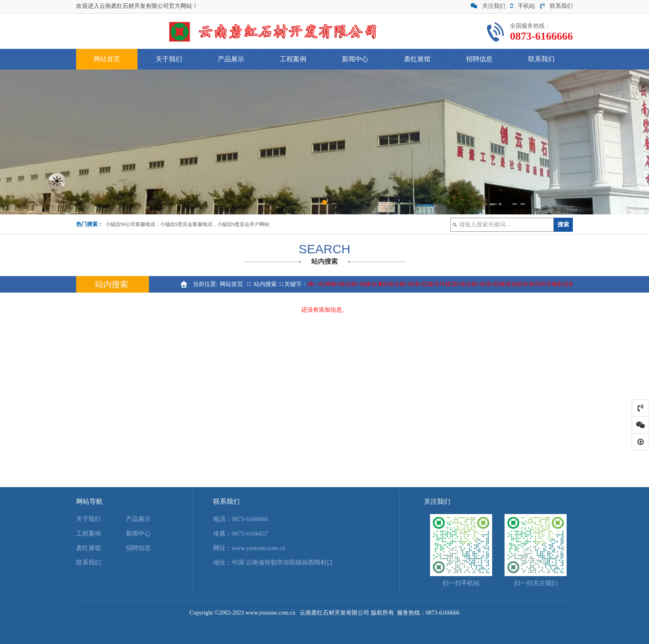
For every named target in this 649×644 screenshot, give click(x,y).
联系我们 (556, 6)
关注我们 (488, 6)
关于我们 (169, 59)
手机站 (523, 6)
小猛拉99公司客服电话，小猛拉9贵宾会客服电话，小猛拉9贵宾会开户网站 (187, 224)
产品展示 (231, 59)
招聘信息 (479, 59)
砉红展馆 (417, 59)
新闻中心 (355, 59)
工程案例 (293, 59)
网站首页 (107, 59)
